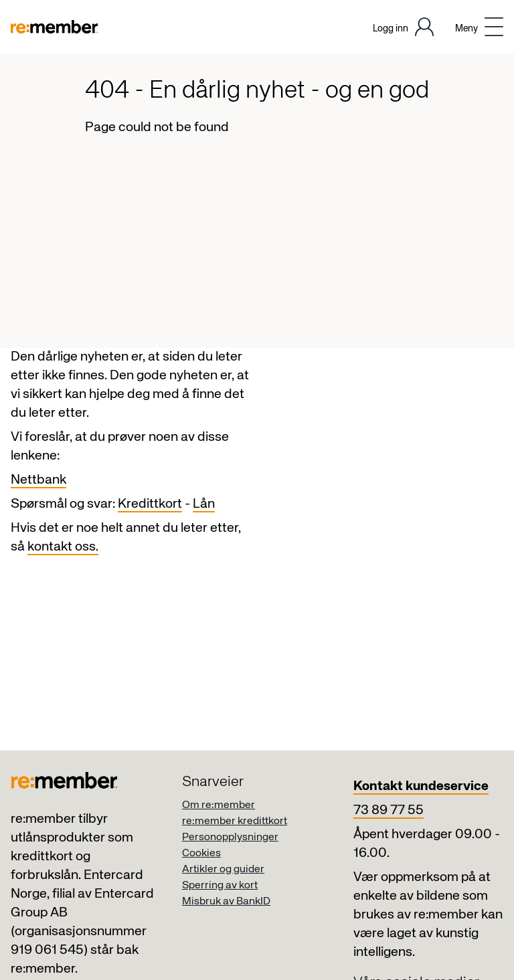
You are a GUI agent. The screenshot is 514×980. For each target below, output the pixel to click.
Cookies (201, 854)
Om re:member (219, 805)
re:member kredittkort (235, 821)
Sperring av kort (220, 886)
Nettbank (38, 480)
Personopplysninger (230, 838)
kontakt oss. (63, 547)
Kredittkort (150, 504)
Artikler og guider (223, 870)
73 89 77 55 (389, 810)
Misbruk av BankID (226, 902)
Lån (204, 504)
